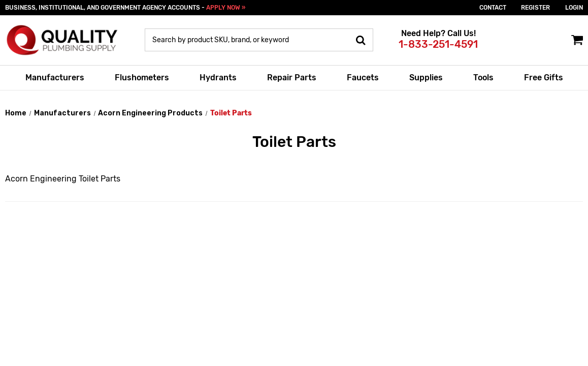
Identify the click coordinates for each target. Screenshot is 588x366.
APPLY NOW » (226, 8)
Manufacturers (55, 78)
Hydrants (218, 78)
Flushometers (142, 78)
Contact (493, 8)
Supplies (426, 78)
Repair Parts (292, 78)
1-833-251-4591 (438, 44)
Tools (483, 78)
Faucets (363, 78)
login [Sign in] (574, 8)
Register (535, 8)
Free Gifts (544, 78)
